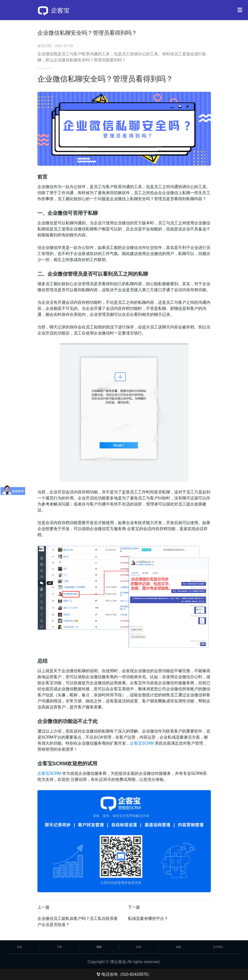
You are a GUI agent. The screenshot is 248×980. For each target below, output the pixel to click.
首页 (20, 947)
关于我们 (218, 947)
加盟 (178, 947)
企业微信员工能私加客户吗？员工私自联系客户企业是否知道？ (78, 922)
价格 (139, 947)
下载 (59, 947)
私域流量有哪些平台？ (148, 919)
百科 (99, 947)
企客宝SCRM (142, 743)
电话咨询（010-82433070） (124, 974)
